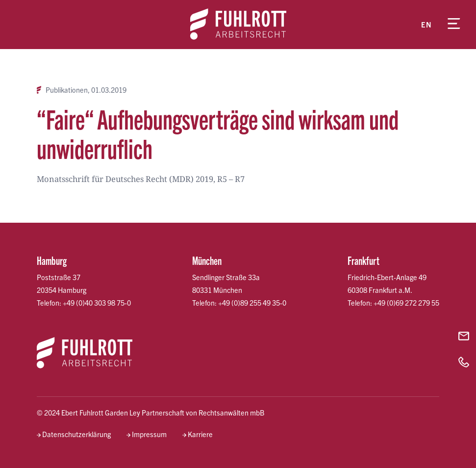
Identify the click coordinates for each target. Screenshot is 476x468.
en (426, 25)
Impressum (149, 434)
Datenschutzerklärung (76, 434)
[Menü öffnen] (454, 25)
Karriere (200, 434)
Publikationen (67, 90)
